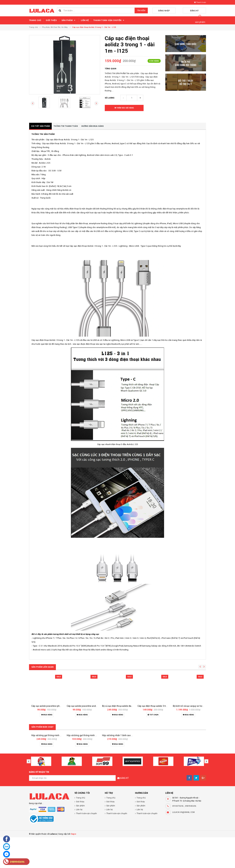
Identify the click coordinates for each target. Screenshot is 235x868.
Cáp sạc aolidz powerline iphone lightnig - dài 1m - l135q (59, 706)
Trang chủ (35, 20)
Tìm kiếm (141, 10)
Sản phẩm (69, 20)
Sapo (73, 865)
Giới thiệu (51, 20)
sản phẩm (200, 22)
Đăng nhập (175, 11)
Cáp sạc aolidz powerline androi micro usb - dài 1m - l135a (96, 706)
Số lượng (110, 98)
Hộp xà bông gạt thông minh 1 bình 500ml (87, 766)
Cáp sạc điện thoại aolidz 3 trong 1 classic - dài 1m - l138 (165, 706)
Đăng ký (198, 11)
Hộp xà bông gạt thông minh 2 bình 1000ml (53, 766)
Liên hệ (85, 20)
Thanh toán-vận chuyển (109, 20)
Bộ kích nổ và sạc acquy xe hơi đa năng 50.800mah (198, 706)
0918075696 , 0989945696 (184, 837)
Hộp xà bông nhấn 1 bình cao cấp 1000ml (122, 766)
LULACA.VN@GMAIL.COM (184, 843)
